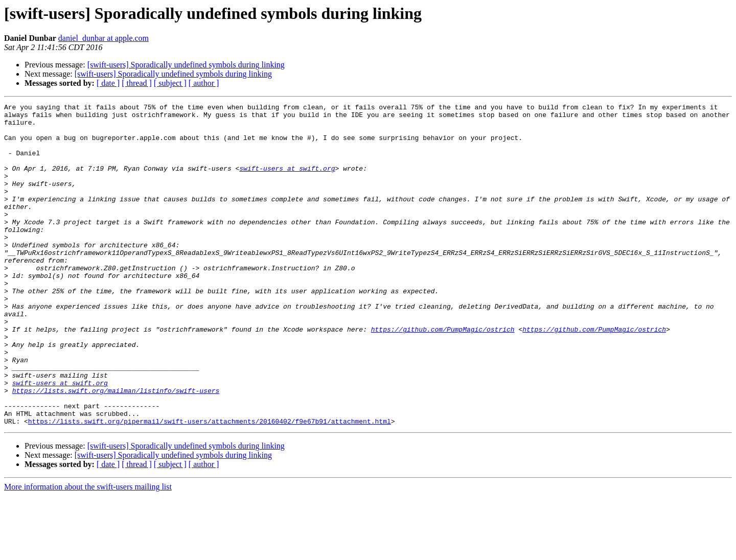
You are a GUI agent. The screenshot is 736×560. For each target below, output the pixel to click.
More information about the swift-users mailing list (88, 551)
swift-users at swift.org (287, 182)
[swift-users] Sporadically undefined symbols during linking (186, 65)
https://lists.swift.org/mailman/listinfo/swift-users (116, 449)
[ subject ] (170, 83)
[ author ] (204, 83)
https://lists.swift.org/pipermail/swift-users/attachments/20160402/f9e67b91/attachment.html (210, 485)
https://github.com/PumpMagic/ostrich (443, 375)
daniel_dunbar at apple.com (103, 38)
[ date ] (108, 83)
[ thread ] (137, 83)
